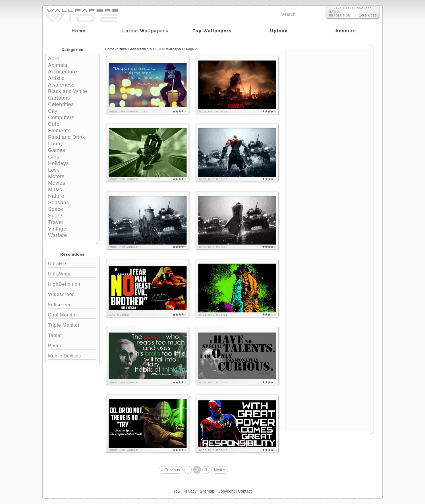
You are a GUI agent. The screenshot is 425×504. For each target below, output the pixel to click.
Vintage (57, 229)
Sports (56, 216)
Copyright (226, 491)
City (53, 111)
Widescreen (72, 294)
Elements (59, 131)
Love (54, 170)
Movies (57, 183)
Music (55, 190)
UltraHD (72, 263)
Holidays (58, 163)
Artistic (56, 78)
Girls (54, 157)
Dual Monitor (72, 314)
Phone (72, 345)
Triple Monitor (72, 325)
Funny (56, 144)
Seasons (59, 203)
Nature (56, 196)
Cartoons (59, 98)
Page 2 (191, 49)
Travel (55, 222)
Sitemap (207, 491)
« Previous (171, 470)
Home (110, 49)
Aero (54, 59)
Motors (56, 176)
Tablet (72, 335)
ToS (177, 491)
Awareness (61, 85)
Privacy (190, 491)
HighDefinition (72, 284)
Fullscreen (72, 304)
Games (57, 150)
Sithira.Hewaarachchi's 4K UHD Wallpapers (150, 49)
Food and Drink (67, 137)
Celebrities (61, 104)
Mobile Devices (64, 356)
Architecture (63, 72)
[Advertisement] (330, 85)
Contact (245, 491)
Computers (61, 118)
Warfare (58, 235)
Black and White (68, 91)
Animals (58, 65)
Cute (54, 124)
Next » (220, 470)
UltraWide (72, 273)
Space (56, 209)
